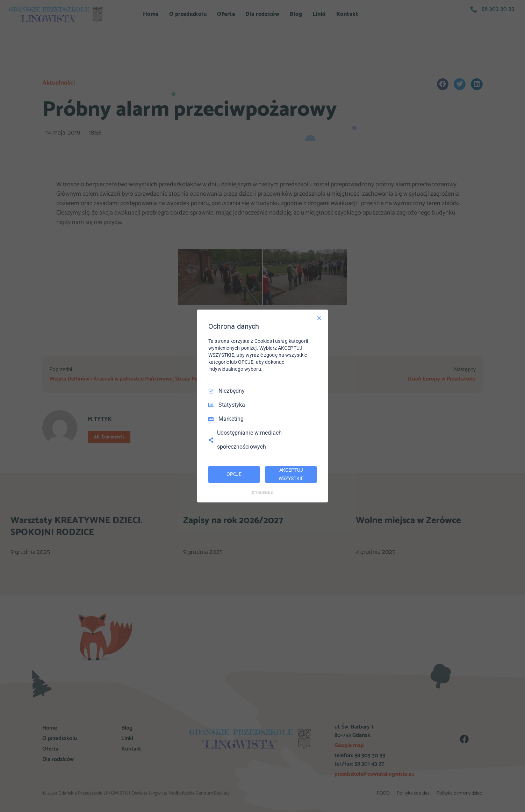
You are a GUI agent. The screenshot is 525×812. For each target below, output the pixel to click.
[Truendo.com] (262, 493)
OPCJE (234, 474)
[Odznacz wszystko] (319, 318)
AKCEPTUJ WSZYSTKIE (291, 474)
